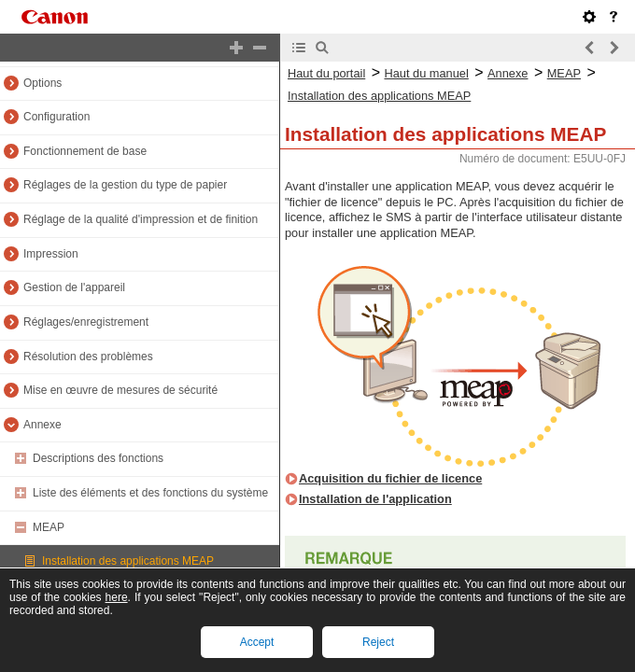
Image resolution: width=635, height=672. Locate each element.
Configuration (56, 117)
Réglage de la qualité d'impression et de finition (141, 219)
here (117, 597)
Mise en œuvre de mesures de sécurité (120, 390)
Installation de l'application (375, 499)
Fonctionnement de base (85, 151)
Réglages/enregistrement (86, 322)
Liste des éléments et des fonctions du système (150, 493)
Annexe (42, 425)
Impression (51, 254)
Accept (257, 642)
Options (42, 83)
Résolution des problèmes (88, 357)
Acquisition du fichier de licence (390, 478)
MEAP (49, 527)
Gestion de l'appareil (74, 287)
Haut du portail (326, 73)
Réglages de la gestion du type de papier (125, 185)
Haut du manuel (426, 73)
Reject (378, 642)
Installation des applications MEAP (128, 561)
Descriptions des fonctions (98, 458)
